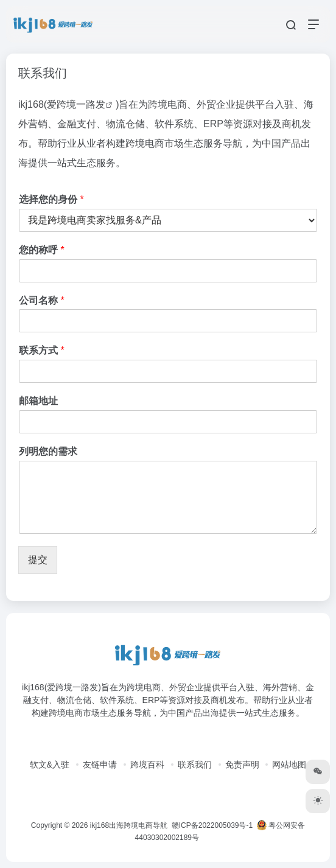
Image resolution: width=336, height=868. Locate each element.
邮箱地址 (38, 401)
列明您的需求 (48, 451)
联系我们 (195, 765)
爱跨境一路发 (76, 104)
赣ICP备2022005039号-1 (211, 825)
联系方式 (42, 350)
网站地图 (289, 765)
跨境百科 (147, 765)
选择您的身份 (51, 199)
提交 (38, 560)
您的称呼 (42, 250)
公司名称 (42, 300)
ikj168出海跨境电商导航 (129, 825)
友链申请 (100, 765)
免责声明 (242, 765)
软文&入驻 (50, 765)
